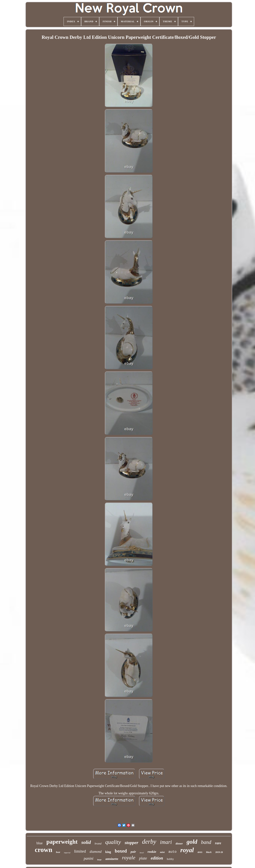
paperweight (62, 842)
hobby (170, 859)
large (99, 860)
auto (172, 852)
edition (157, 858)
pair (133, 852)
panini (89, 858)
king (108, 852)
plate (143, 858)
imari (166, 842)
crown (43, 850)
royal (187, 850)
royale (129, 858)
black (209, 852)
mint (162, 852)
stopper (131, 843)
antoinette (112, 859)
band (206, 842)
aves (200, 852)
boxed (121, 851)
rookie (152, 852)
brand (98, 844)
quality (113, 842)
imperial (67, 853)
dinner (179, 844)
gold (192, 842)
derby (149, 842)
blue (40, 843)
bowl (142, 853)
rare (218, 843)
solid (86, 842)
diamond (96, 852)
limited (80, 851)
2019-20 (219, 852)
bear (58, 852)
